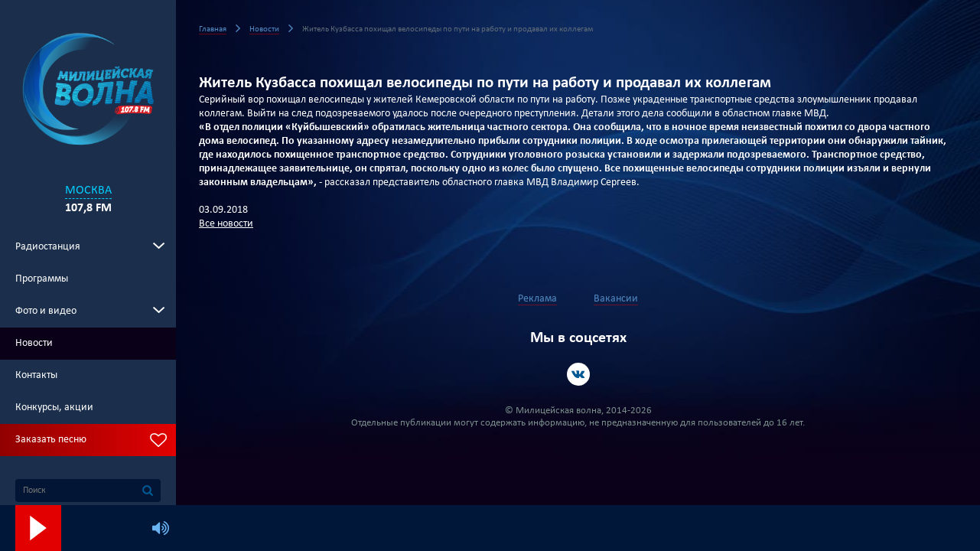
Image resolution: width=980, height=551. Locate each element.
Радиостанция (48, 247)
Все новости (226, 224)
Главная (213, 29)
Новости (34, 343)
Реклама (537, 299)
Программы (42, 279)
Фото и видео (46, 311)
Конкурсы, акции (54, 408)
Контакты (36, 375)
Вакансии (616, 299)
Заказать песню (51, 440)
